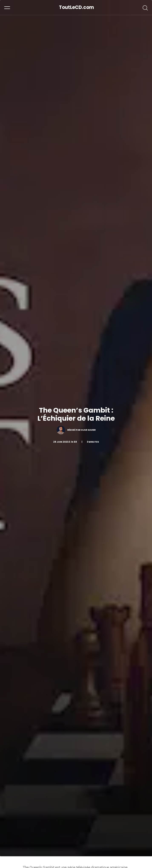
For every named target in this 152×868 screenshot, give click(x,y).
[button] (7, 7)
